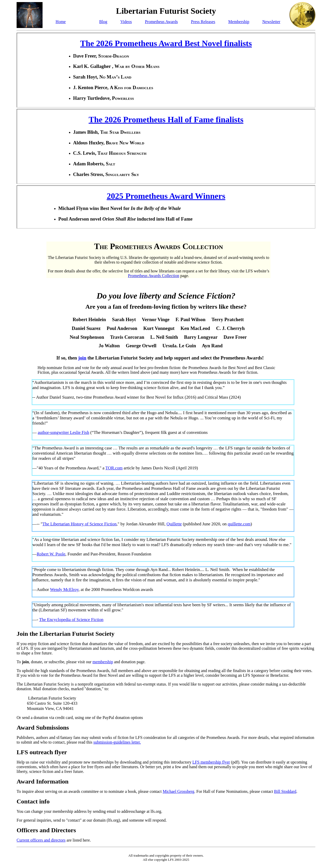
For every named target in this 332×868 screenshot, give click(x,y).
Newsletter (271, 22)
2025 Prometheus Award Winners (166, 196)
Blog (103, 22)
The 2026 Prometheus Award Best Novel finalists (166, 43)
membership (103, 662)
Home (61, 22)
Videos (126, 22)
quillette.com (239, 524)
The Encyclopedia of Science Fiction (71, 620)
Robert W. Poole (51, 554)
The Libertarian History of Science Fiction (80, 524)
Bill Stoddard (285, 791)
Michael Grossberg (178, 791)
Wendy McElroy (64, 590)
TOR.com (114, 468)
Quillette (174, 524)
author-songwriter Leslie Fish (64, 432)
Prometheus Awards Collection (154, 276)
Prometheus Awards (161, 22)
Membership (239, 22)
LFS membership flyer (211, 762)
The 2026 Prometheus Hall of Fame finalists (166, 119)
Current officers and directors (41, 840)
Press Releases (203, 22)
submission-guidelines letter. (117, 742)
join (82, 358)
